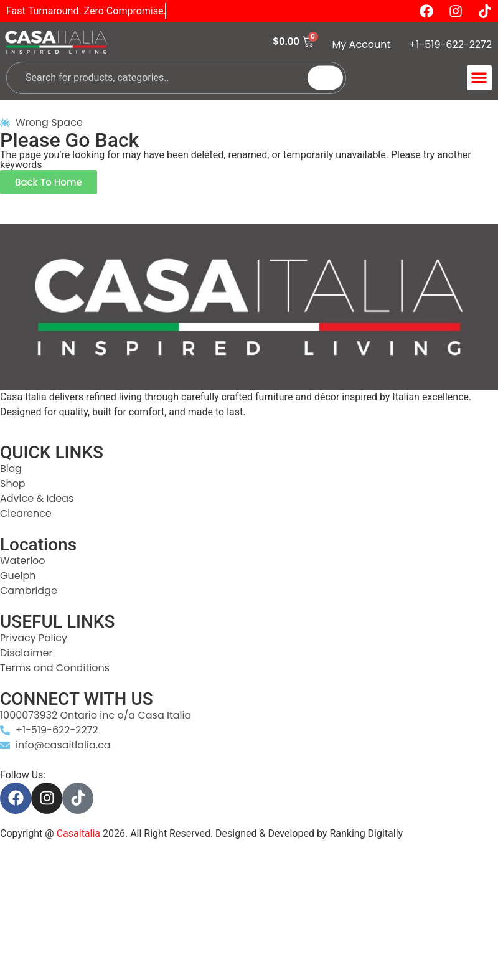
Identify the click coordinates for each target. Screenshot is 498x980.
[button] (480, 78)
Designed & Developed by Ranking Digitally (309, 833)
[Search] (325, 78)
